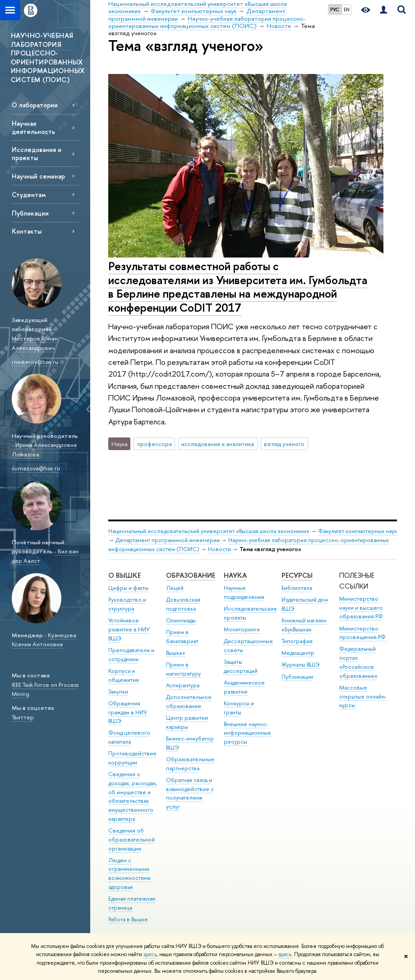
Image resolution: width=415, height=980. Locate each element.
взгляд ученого (284, 444)
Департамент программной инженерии (168, 540)
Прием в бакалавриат (182, 637)
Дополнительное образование (189, 702)
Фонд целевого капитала (129, 737)
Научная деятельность (33, 127)
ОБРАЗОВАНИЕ (191, 575)
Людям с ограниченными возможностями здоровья (129, 874)
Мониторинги (242, 629)
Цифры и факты (128, 588)
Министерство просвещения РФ (362, 633)
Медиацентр (298, 653)
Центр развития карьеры (187, 722)
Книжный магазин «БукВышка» (304, 625)
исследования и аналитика (218, 444)
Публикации (30, 213)
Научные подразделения (244, 592)
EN (347, 9)
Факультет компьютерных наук (357, 531)
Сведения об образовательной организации (131, 840)
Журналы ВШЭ (301, 665)
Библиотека (297, 588)
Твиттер (23, 717)
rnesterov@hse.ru (35, 362)
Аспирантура (183, 685)
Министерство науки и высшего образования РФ (361, 608)
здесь (150, 954)
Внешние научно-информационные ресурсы (247, 733)
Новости (219, 549)
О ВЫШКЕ (124, 575)
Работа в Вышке (128, 919)
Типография (297, 641)
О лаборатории (35, 105)
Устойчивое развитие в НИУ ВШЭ (129, 629)
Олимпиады (181, 620)
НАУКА (235, 575)
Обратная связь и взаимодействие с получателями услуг (190, 793)
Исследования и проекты (37, 153)
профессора (154, 444)
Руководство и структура (127, 604)
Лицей (175, 588)
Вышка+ (176, 653)
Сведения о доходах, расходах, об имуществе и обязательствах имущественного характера (133, 796)
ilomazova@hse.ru (36, 468)
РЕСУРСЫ (297, 575)
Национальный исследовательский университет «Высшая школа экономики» (209, 531)
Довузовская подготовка (183, 604)
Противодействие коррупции (132, 758)
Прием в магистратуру (183, 669)
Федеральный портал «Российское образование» (358, 662)
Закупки (118, 692)
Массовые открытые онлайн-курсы (363, 697)
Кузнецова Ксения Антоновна (44, 640)
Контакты (27, 231)
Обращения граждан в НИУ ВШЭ (128, 712)
